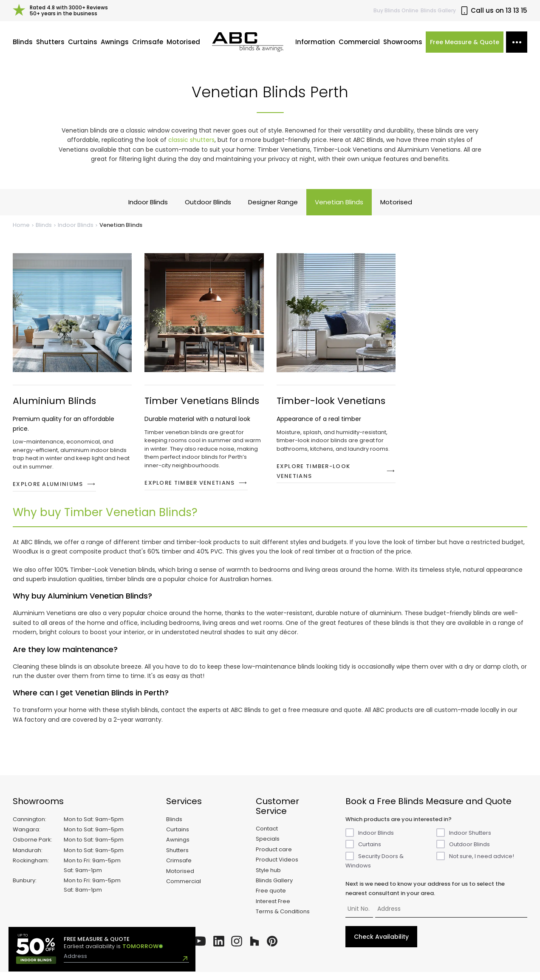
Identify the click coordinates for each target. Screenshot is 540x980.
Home (21, 233)
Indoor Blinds (148, 210)
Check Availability (381, 945)
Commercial (359, 46)
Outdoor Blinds (208, 210)
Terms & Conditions (283, 919)
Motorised (183, 46)
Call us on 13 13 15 (494, 11)
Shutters (50, 46)
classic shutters (191, 148)
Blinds (23, 46)
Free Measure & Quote (465, 46)
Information (315, 46)
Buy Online (396, 10)
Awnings (115, 46)
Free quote (271, 899)
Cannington (29, 827)
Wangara (26, 837)
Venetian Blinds (339, 210)
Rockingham (30, 868)
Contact (267, 837)
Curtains (83, 46)
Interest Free (273, 909)
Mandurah (27, 858)
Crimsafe (148, 46)
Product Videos (277, 868)
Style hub (268, 878)
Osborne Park (32, 848)
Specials (268, 847)
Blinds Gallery (438, 10)
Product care (274, 857)
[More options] (517, 46)
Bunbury (24, 888)
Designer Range (273, 210)
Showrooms (403, 46)
